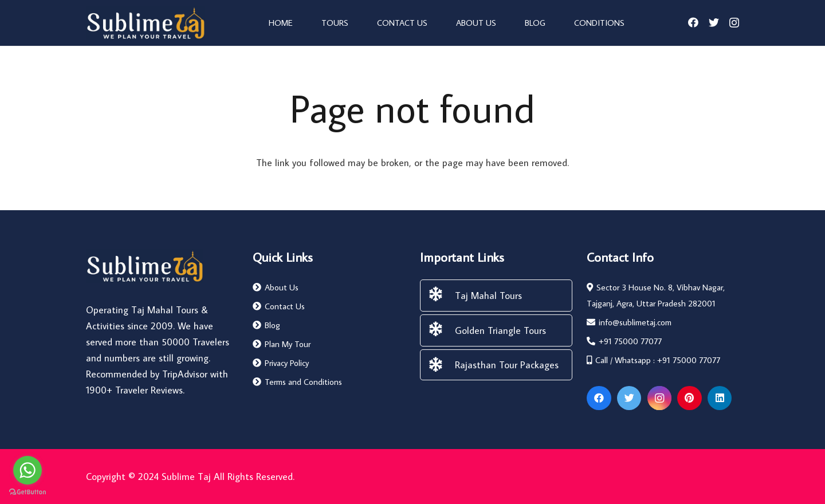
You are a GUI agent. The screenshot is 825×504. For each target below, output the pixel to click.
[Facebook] (693, 22)
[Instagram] (734, 23)
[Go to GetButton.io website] (27, 492)
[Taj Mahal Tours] (441, 296)
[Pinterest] (690, 398)
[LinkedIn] (720, 398)
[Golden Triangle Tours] (441, 330)
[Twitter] (714, 22)
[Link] (146, 23)
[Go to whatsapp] (27, 470)
